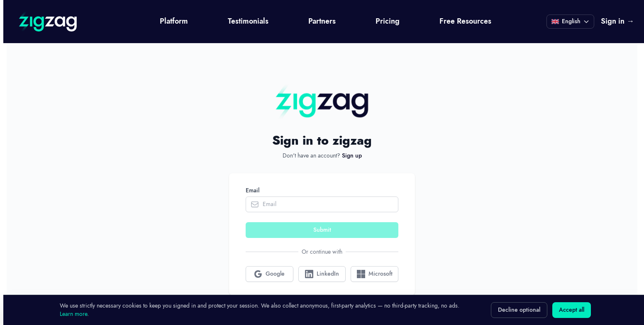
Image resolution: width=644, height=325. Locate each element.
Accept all (572, 310)
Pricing (388, 22)
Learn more (73, 314)
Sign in (617, 22)
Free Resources (465, 22)
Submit (322, 230)
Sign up (352, 156)
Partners (322, 22)
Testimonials (248, 22)
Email (252, 191)
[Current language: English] (570, 22)
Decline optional (519, 310)
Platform (174, 22)
